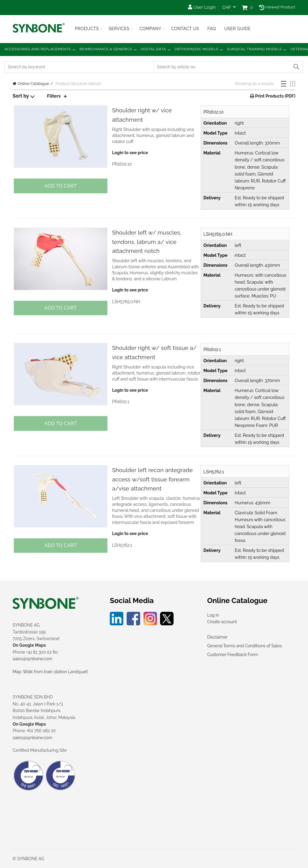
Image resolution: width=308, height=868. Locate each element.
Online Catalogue (33, 84)
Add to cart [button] (60, 186)
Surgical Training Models (254, 49)
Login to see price (129, 154)
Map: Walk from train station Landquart (50, 672)
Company (150, 29)
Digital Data (153, 49)
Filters (54, 96)
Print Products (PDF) (275, 96)
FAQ (211, 29)
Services (119, 29)
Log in (213, 615)
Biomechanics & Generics (106, 49)
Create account (222, 622)
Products (87, 29)
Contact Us (185, 29)
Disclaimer (217, 637)
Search (296, 67)
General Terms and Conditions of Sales (245, 646)
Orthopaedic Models (196, 49)
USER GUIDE (237, 29)
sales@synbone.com (32, 659)
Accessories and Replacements (38, 49)
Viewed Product (277, 7)
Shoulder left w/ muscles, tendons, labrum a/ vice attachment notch (152, 242)
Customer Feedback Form (233, 655)
